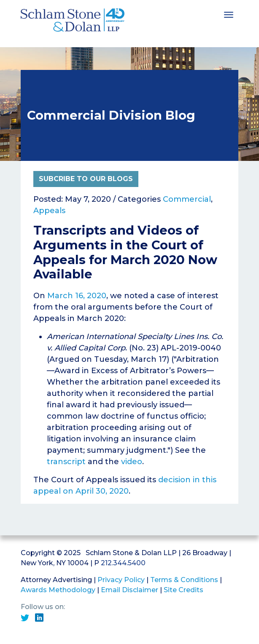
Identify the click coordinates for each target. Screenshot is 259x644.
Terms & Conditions (184, 580)
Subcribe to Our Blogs (86, 179)
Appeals (49, 211)
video (132, 462)
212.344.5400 (123, 563)
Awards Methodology (58, 590)
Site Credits (183, 590)
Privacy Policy (121, 580)
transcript (67, 462)
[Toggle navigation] (229, 14)
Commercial (187, 199)
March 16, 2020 (77, 296)
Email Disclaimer (129, 590)
